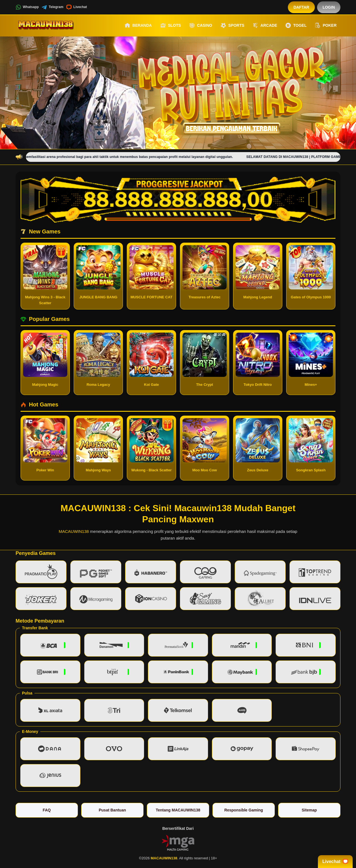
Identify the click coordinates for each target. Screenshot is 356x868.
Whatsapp (27, 7)
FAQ (47, 810)
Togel (296, 25)
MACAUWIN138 (74, 531)
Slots (171, 25)
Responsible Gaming (243, 810)
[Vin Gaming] (178, 842)
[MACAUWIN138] (46, 25)
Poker (326, 25)
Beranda (138, 25)
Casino (201, 25)
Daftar (301, 7)
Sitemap (309, 810)
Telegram (52, 7)
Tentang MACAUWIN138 (178, 810)
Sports (233, 25)
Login (329, 7)
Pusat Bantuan (112, 810)
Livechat (77, 7)
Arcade (265, 25)
